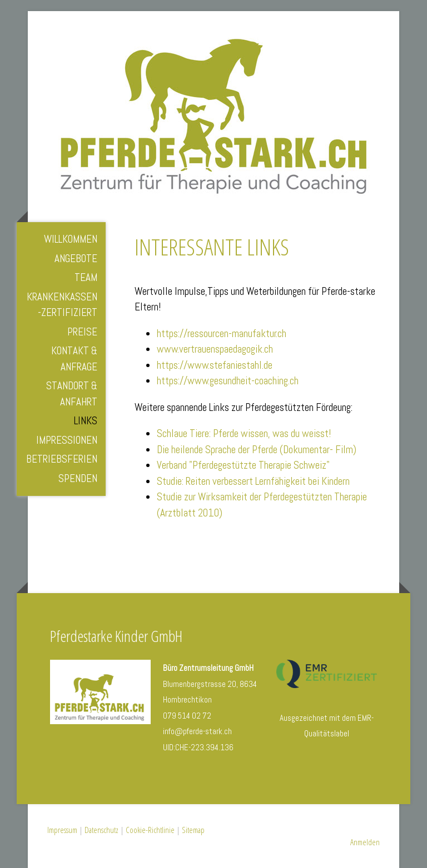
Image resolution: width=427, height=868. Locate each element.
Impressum (62, 830)
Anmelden (365, 842)
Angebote (76, 259)
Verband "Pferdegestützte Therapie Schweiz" (243, 465)
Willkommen (71, 239)
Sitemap (193, 830)
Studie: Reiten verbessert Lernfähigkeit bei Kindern (253, 481)
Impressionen (67, 440)
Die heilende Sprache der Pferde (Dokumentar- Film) (257, 450)
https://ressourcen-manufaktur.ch (222, 333)
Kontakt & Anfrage (74, 359)
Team (86, 277)
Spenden (78, 478)
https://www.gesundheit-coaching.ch (228, 381)
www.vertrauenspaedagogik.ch (215, 349)
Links (86, 421)
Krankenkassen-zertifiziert (62, 305)
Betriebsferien (62, 459)
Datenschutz (101, 830)
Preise (82, 332)
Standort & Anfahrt (72, 394)
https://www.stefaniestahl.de (215, 365)
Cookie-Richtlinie (150, 830)
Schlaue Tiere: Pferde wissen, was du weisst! (244, 433)
